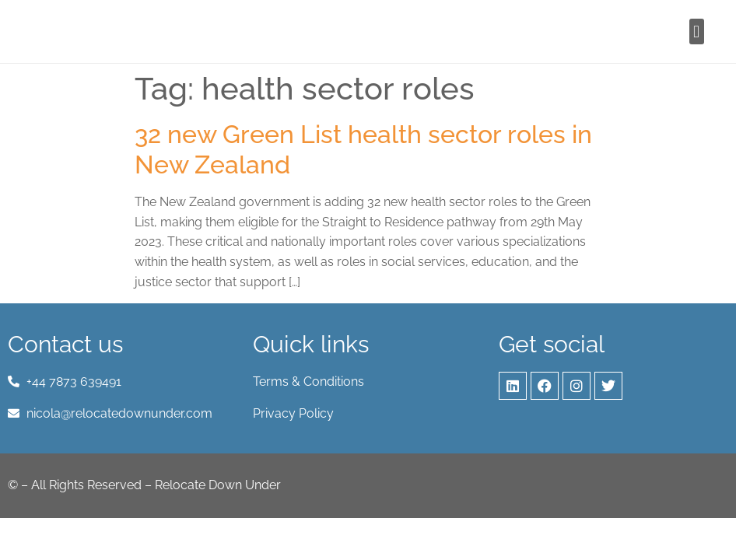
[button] (697, 31)
